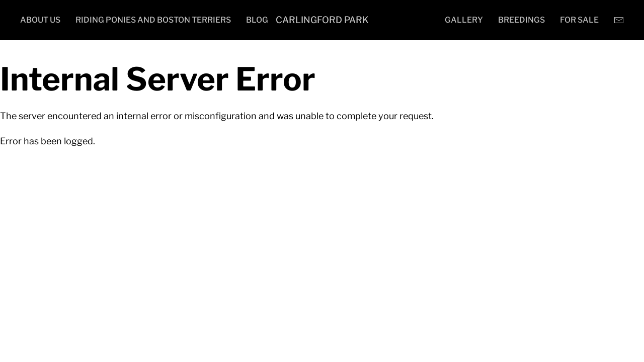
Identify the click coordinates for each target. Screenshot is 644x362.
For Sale (579, 20)
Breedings (521, 20)
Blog (257, 20)
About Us (40, 20)
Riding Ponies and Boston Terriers (153, 20)
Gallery (464, 20)
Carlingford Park (322, 20)
